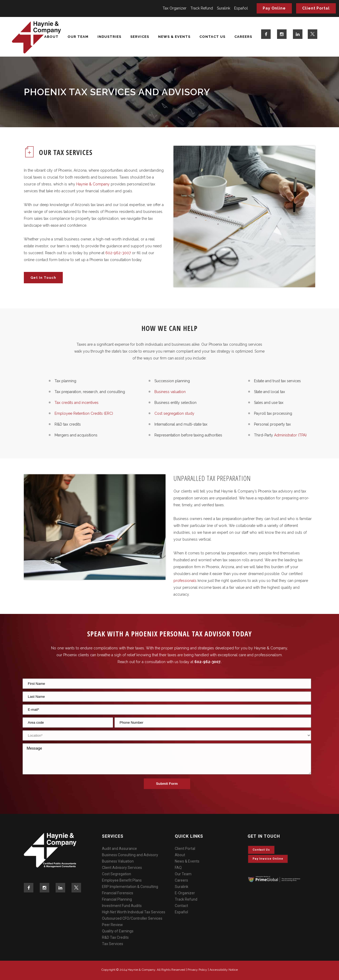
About (180, 855)
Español (241, 8)
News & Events (187, 861)
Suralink (224, 8)
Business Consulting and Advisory (130, 855)
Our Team (183, 874)
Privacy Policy (197, 970)
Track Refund (202, 8)
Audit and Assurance (119, 849)
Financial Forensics (118, 893)
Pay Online (274, 8)
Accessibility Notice (224, 970)
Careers (181, 880)
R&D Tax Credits (115, 937)
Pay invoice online (268, 859)
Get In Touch (43, 278)
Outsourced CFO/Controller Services (132, 918)
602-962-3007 (207, 662)
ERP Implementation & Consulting (130, 887)
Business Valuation (118, 861)
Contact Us (261, 850)
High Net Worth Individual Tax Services (134, 912)
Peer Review (112, 925)
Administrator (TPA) (290, 435)
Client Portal (316, 8)
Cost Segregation (117, 874)
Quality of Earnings (118, 931)
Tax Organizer (175, 8)
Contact (181, 906)
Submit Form (167, 784)
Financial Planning (117, 899)
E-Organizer (185, 893)
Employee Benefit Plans (122, 880)
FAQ (178, 868)
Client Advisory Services (122, 868)
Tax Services (113, 944)
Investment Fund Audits (122, 906)
